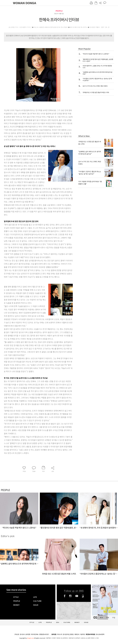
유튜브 (77, 596)
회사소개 (60, 634)
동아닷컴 (54, 634)
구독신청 (17, 634)
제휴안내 (77, 634)
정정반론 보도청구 (44, 634)
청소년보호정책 (100, 634)
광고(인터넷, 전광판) (68, 634)
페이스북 (65, 596)
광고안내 (22, 634)
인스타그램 (70, 596)
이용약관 (82, 634)
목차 (101, 618)
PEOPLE (59, 11)
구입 (114, 618)
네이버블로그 (83, 596)
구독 (107, 618)
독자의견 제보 (35, 634)
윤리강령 (28, 634)
